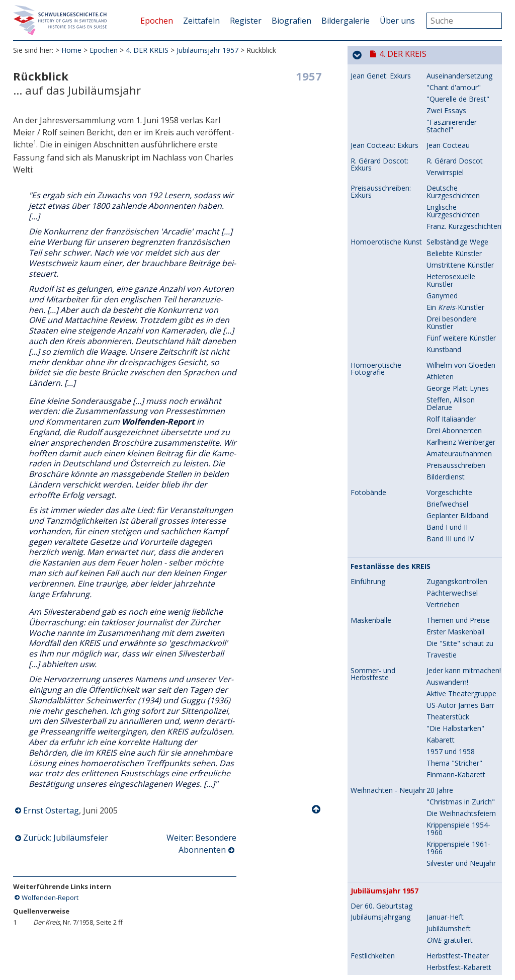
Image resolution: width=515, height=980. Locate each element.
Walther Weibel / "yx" (385, 311)
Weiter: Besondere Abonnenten (201, 844)
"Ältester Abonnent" (459, 311)
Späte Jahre (445, 574)
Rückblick (365, 262)
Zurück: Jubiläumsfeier (66, 838)
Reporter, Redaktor (458, 323)
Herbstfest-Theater (458, 223)
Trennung (442, 516)
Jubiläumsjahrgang (380, 185)
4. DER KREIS (147, 50)
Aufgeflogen (446, 493)
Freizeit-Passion (452, 763)
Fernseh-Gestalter (456, 701)
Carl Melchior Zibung (384, 690)
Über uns (397, 21)
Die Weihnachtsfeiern (461, 81)
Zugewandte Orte (383, 915)
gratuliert (450, 208)
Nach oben (317, 809)
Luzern (438, 458)
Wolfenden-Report (50, 897)
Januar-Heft (445, 184)
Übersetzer (444, 334)
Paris (435, 470)
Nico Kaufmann (376, 373)
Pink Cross (444, 724)
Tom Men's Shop (454, 825)
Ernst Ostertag (51, 810)
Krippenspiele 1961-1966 (458, 115)
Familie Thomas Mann (463, 408)
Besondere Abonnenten (393, 285)
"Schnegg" (443, 662)
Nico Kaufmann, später (388, 532)
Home (71, 50)
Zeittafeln (201, 21)
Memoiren (443, 396)
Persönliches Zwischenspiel (449, 933)
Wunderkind (446, 385)
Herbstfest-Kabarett (459, 235)
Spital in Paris (448, 481)
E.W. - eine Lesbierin (383, 864)
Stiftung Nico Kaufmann (448, 601)
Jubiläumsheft (449, 196)
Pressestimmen (452, 674)
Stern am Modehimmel (464, 813)
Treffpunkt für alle (455, 949)
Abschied (441, 585)
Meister (439, 786)
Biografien (291, 21)
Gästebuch (444, 346)
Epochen (157, 21)
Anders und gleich (455, 875)
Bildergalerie (346, 21)
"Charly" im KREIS (455, 713)
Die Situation (447, 864)
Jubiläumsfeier (449, 246)
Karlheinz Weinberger (385, 763)
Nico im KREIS (450, 543)
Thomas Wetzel (376, 813)
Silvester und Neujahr (461, 131)
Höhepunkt (444, 532)
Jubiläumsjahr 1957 (207, 50)
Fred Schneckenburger (387, 620)
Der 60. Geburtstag (381, 174)
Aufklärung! (445, 887)
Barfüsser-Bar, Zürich (385, 930)
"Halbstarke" (447, 798)
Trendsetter (446, 836)
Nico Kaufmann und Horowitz (383, 439)
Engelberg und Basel (460, 419)
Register (246, 21)
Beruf (436, 632)
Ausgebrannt (447, 848)
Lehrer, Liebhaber (455, 435)
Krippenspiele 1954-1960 (458, 96)
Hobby (437, 620)
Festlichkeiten (373, 223)
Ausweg (439, 504)
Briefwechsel (447, 446)
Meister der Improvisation (449, 558)
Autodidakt (444, 689)
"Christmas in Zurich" (461, 69)
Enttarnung (444, 357)
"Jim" (435, 774)
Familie (438, 373)
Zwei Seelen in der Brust (456, 647)
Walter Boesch (374, 300)
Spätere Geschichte (458, 960)
